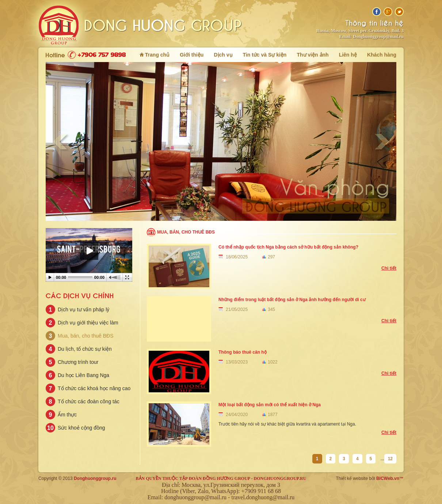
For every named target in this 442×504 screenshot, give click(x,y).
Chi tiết (389, 268)
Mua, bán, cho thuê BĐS (186, 232)
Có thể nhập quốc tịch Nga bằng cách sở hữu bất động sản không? (288, 247)
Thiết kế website (352, 478)
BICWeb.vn (388, 478)
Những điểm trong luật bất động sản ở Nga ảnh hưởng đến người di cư (292, 300)
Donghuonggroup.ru (95, 478)
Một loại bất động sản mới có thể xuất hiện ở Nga (270, 405)
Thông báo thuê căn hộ (243, 352)
